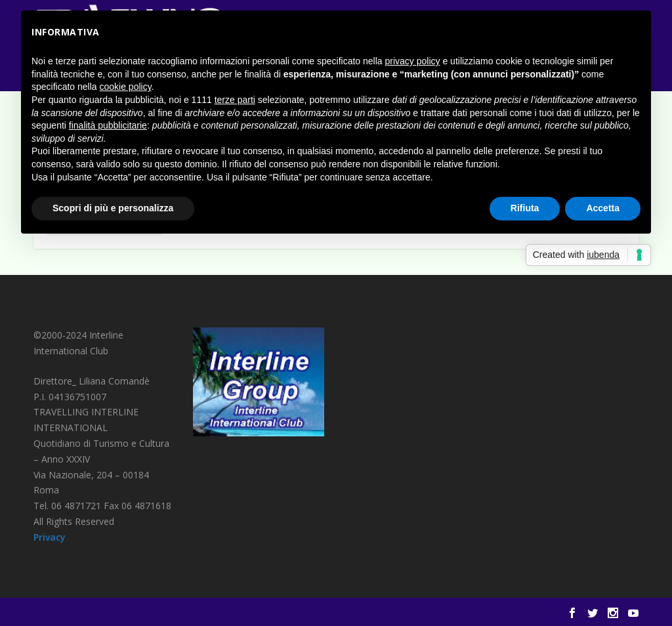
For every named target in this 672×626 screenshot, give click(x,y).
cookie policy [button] (126, 87)
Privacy (50, 537)
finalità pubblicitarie (108, 125)
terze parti (235, 100)
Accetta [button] (603, 208)
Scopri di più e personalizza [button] (113, 208)
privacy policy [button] (413, 61)
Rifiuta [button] (525, 208)
